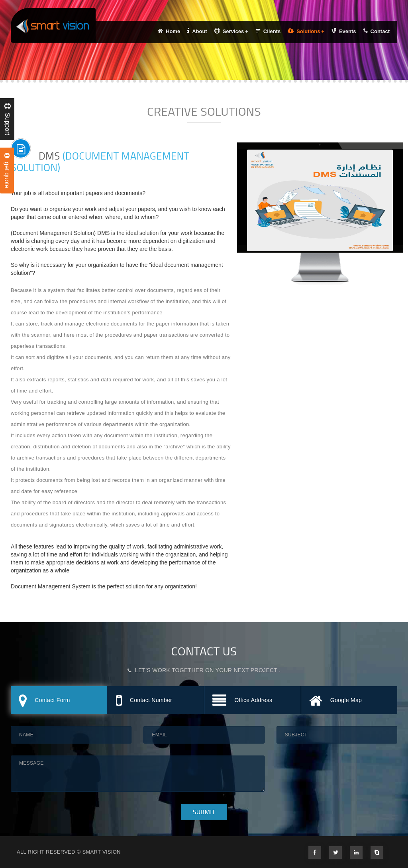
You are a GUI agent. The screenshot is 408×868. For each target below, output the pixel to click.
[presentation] (337, 771)
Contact (377, 31)
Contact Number (144, 701)
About (197, 31)
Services (231, 31)
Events (344, 31)
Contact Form (44, 701)
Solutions (306, 31)
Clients (268, 31)
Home (169, 31)
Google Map (336, 701)
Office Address (242, 701)
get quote (7, 171)
